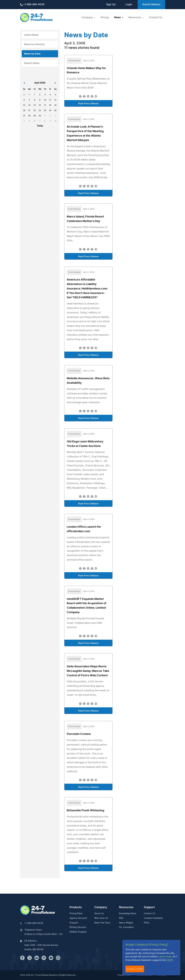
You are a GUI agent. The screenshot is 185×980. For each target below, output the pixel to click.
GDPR (170, 960)
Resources (126, 907)
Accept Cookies (135, 969)
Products (76, 907)
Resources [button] (135, 17)
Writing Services (78, 927)
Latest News (31, 35)
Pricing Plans (76, 914)
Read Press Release (88, 104)
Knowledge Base (128, 914)
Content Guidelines (153, 918)
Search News (32, 63)
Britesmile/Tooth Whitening (85, 811)
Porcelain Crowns (79, 734)
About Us (99, 914)
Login (129, 4)
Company (101, 907)
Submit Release (151, 4)
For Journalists (126, 927)
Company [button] (87, 17)
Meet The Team (102, 923)
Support (149, 907)
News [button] (118, 17)
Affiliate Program (78, 932)
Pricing (105, 17)
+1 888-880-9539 (32, 5)
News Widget (126, 923)
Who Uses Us (101, 918)
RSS (121, 918)
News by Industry (34, 44)
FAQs (147, 923)
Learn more (165, 956)
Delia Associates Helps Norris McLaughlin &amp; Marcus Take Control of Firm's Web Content (88, 671)
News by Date (32, 54)
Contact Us (156, 17)
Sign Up (111, 4)
